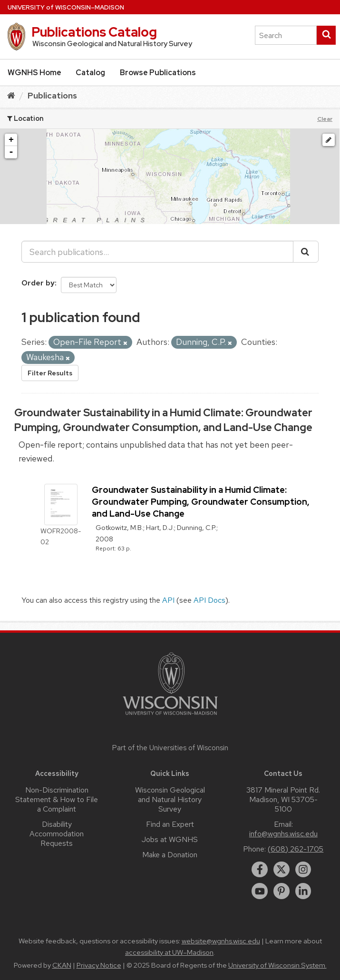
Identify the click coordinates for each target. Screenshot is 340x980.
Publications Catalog (94, 32)
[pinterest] (282, 891)
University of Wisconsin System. (277, 965)
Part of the (170, 748)
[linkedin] (303, 891)
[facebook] (260, 870)
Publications (52, 95)
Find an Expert (170, 824)
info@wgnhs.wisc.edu (283, 834)
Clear (325, 119)
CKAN (62, 965)
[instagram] (303, 870)
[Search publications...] (157, 252)
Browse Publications (158, 73)
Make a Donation (170, 855)
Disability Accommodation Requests (57, 834)
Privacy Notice (99, 965)
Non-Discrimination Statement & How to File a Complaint (57, 799)
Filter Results (50, 373)
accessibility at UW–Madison (169, 952)
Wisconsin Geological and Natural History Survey (170, 799)
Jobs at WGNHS (170, 839)
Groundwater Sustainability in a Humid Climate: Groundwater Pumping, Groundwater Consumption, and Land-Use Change (163, 420)
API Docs (209, 600)
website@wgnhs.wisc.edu (221, 941)
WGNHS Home (34, 73)
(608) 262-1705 (296, 849)
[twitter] (282, 870)
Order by (38, 283)
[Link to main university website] (170, 717)
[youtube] (260, 891)
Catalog (90, 73)
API (168, 600)
